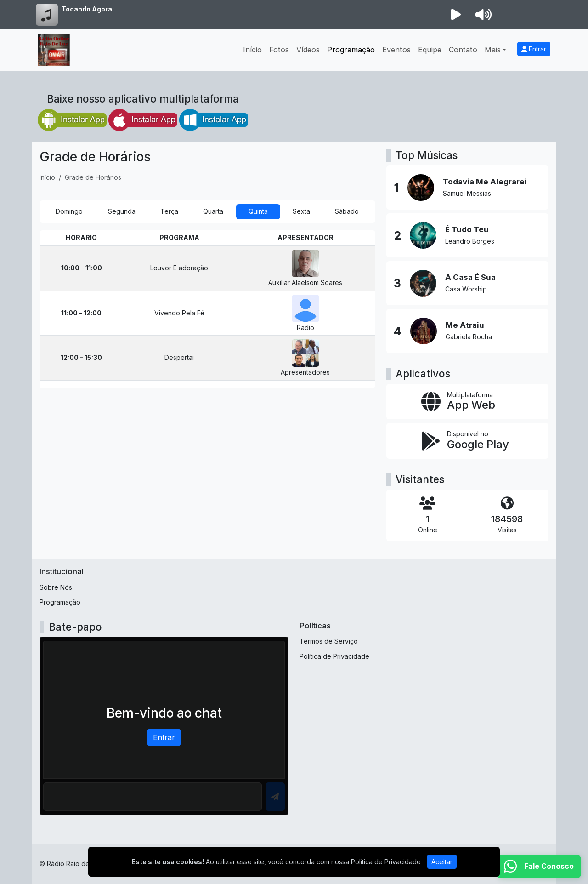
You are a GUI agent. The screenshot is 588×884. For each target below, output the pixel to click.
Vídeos (308, 50)
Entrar (534, 49)
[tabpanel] (207, 309)
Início (252, 50)
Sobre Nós (56, 587)
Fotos (279, 50)
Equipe (430, 50)
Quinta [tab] (258, 211)
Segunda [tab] (122, 211)
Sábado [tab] (347, 211)
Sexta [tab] (301, 211)
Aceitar (442, 862)
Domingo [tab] (69, 211)
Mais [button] (493, 50)
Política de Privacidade (334, 656)
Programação (351, 50)
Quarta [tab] (213, 211)
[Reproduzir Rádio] (456, 15)
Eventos (396, 50)
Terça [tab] (169, 211)
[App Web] (467, 402)
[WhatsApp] (539, 867)
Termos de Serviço (329, 641)
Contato (463, 50)
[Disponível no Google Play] (467, 441)
